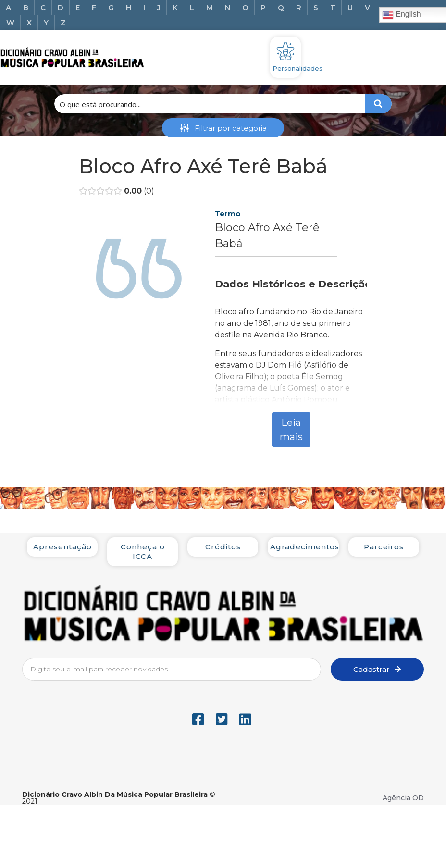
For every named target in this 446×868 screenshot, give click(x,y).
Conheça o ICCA (143, 552)
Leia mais (291, 430)
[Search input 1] (210, 104)
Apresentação (62, 547)
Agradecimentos (305, 547)
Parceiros (384, 547)
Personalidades (297, 68)
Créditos (223, 547)
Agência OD (403, 798)
